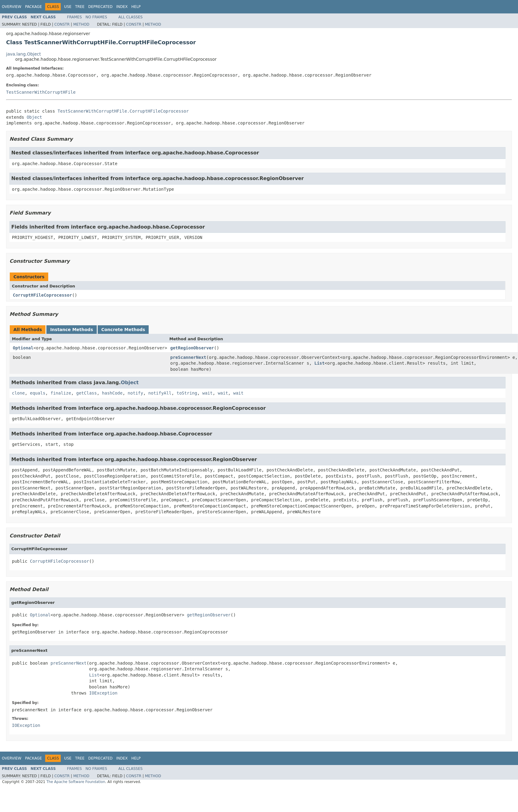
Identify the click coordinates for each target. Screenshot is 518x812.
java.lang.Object (24, 54)
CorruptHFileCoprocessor (42, 295)
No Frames (96, 17)
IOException (103, 693)
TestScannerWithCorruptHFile (41, 92)
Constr (62, 24)
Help (136, 7)
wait (208, 393)
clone (18, 393)
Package (33, 7)
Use (68, 7)
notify (135, 393)
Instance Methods (71, 330)
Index (122, 7)
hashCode (112, 393)
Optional (23, 348)
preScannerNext (188, 357)
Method (81, 24)
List (320, 363)
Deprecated (100, 7)
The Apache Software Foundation (76, 782)
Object (34, 117)
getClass (87, 393)
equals (38, 393)
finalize (61, 393)
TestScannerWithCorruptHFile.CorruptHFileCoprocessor (123, 111)
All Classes (130, 17)
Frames (75, 17)
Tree (80, 7)
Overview (12, 7)
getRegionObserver (192, 348)
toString (187, 393)
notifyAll (160, 393)
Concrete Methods (123, 330)
